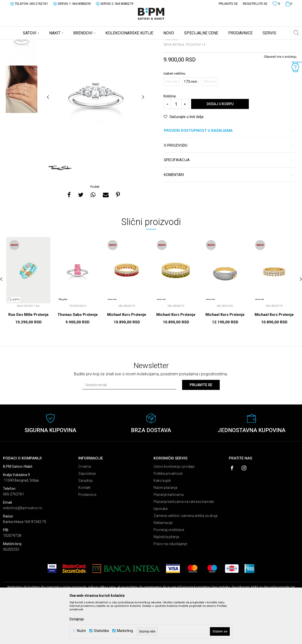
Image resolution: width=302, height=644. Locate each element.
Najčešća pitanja (166, 576)
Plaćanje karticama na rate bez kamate (184, 541)
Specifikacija (229, 199)
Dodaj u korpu (220, 143)
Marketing (125, 631)
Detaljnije (77, 619)
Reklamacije (163, 562)
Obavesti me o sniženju (280, 96)
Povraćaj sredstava (169, 569)
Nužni (81, 631)
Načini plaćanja (165, 527)
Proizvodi (39, 43)
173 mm (191, 121)
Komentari (229, 214)
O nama (85, 506)
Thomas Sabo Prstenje (78, 354)
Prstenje (65, 43)
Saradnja (85, 520)
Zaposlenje (87, 513)
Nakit (52, 43)
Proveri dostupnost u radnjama (229, 170)
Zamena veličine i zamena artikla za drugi (185, 555)
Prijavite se (201, 424)
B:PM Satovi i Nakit (16, 43)
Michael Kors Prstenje (127, 354)
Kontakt (84, 527)
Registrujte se (255, 4)
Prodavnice (87, 534)
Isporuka (161, 548)
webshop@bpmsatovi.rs (23, 547)
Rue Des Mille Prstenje (28, 354)
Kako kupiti (162, 520)
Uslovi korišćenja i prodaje (174, 506)
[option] (22, 81)
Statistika (101, 631)
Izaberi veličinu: (175, 113)
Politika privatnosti (168, 513)
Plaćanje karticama (169, 534)
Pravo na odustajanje (170, 583)
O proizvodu (229, 185)
